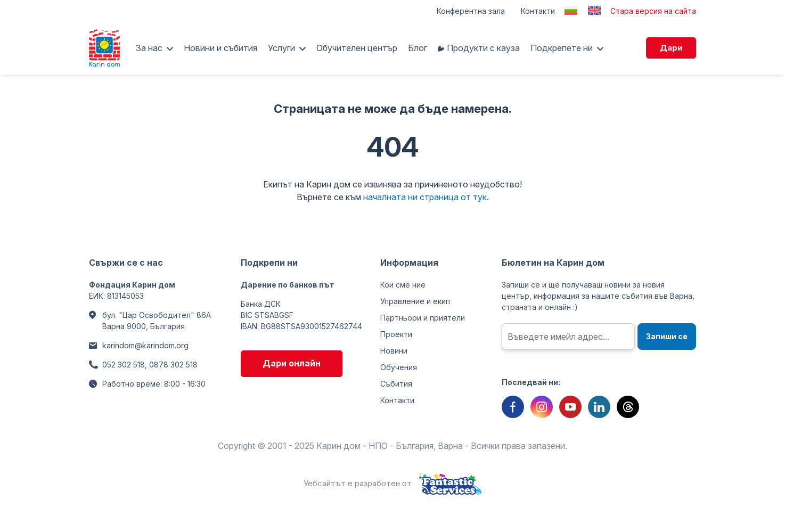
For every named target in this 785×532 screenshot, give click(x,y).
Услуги (281, 48)
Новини (394, 351)
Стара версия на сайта (653, 11)
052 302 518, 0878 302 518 (150, 365)
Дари (671, 48)
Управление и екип (415, 301)
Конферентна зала (471, 11)
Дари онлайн (292, 363)
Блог (418, 48)
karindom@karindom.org (145, 345)
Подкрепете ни (562, 48)
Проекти (396, 334)
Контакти (538, 11)
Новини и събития (220, 48)
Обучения (399, 367)
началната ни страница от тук (425, 197)
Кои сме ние (403, 285)
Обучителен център (357, 48)
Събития (396, 384)
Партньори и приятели (423, 318)
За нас (149, 48)
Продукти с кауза (483, 48)
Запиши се (667, 336)
